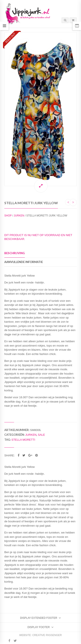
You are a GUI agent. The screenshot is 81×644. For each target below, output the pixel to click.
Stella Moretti (23, 440)
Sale (41, 435)
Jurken (19, 216)
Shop (8, 216)
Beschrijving (15, 253)
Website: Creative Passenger (40, 635)
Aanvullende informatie (24, 262)
